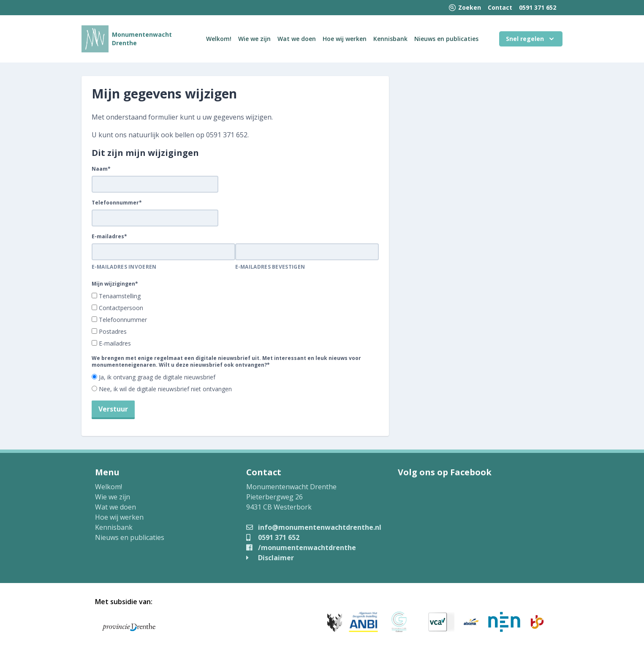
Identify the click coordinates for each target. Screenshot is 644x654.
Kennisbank (390, 39)
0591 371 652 (538, 7)
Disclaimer (270, 558)
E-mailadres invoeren (124, 267)
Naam (101, 169)
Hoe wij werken (345, 39)
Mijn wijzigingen (115, 284)
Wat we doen (297, 39)
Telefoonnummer (117, 203)
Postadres (113, 331)
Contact (500, 7)
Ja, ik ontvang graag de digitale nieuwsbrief (157, 377)
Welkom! (219, 39)
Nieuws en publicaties (446, 39)
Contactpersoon (121, 308)
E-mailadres (109, 237)
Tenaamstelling (120, 296)
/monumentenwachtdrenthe (301, 548)
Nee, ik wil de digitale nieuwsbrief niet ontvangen (165, 389)
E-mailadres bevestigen (270, 267)
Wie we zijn (254, 39)
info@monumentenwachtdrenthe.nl (314, 527)
